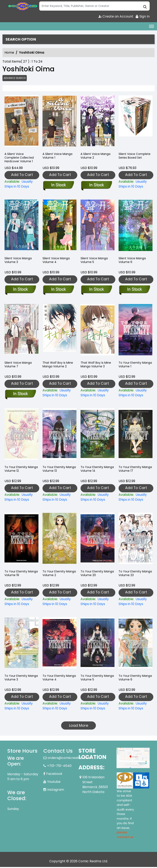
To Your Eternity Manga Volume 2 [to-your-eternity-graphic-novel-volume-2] (55, 575)
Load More (79, 726)
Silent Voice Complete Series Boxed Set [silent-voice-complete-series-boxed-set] (131, 160)
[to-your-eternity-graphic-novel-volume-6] (136, 645)
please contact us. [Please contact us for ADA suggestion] (125, 836)
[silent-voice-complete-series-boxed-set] (136, 123)
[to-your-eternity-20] (98, 540)
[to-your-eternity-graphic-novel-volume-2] (59, 540)
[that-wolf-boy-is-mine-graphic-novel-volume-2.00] (59, 332)
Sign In (142, 16)
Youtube (54, 783)
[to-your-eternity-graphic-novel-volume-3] (21, 645)
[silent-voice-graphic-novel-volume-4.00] (59, 227)
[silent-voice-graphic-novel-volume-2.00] (98, 123)
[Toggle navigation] (151, 26)
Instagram (56, 791)
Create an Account (115, 16)
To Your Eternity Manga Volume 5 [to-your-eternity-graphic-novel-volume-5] (93, 679)
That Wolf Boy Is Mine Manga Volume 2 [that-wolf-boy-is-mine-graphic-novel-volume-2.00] (59, 366)
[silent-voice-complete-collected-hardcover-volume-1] (21, 123)
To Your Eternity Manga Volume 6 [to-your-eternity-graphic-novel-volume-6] (131, 679)
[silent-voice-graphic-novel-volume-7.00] (21, 332)
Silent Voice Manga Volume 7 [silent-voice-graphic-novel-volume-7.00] (19, 366)
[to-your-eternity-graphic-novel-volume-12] (21, 436)
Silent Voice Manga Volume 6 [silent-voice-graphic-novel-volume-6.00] (133, 262)
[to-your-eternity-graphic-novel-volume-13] (59, 436)
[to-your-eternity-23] (136, 540)
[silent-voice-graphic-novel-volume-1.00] (59, 123)
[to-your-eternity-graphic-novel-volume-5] (98, 645)
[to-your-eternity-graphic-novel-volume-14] (98, 436)
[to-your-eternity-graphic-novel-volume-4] (59, 645)
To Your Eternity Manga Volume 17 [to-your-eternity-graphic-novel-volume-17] (132, 470)
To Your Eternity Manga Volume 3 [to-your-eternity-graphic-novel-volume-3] (17, 679)
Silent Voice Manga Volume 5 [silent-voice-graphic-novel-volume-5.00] (95, 262)
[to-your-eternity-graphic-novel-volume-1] (136, 332)
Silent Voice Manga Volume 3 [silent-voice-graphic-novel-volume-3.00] (19, 262)
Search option (22, 40)
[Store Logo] (23, 6)
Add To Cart (22, 176)
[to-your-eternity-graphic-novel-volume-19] (21, 540)
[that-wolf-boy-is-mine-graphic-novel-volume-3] (98, 332)
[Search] (94, 6)
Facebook (54, 775)
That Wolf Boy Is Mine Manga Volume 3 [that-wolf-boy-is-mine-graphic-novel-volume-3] (97, 366)
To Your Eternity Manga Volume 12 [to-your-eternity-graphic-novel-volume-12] (18, 470)
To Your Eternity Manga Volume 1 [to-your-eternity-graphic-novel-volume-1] (131, 366)
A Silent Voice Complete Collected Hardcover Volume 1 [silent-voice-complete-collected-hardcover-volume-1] (20, 160)
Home (9, 53)
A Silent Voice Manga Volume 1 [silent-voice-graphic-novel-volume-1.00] (58, 157)
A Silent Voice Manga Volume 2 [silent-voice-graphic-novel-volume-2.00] (96, 157)
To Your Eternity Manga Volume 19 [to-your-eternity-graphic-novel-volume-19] (18, 575)
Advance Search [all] (15, 79)
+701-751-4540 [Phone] (59, 767)
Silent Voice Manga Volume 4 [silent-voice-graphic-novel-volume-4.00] (57, 262)
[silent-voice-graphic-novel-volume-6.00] (136, 227)
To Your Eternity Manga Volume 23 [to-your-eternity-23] (132, 575)
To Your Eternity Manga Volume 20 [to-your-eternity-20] (94, 575)
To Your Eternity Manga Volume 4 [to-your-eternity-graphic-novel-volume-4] (55, 679)
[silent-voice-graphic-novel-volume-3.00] (21, 227)
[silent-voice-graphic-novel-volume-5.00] (98, 227)
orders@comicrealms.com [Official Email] (69, 759)
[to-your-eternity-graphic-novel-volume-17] (136, 436)
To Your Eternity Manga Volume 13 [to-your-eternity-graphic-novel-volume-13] (56, 470)
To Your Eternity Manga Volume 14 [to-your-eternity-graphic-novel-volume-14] (94, 470)
